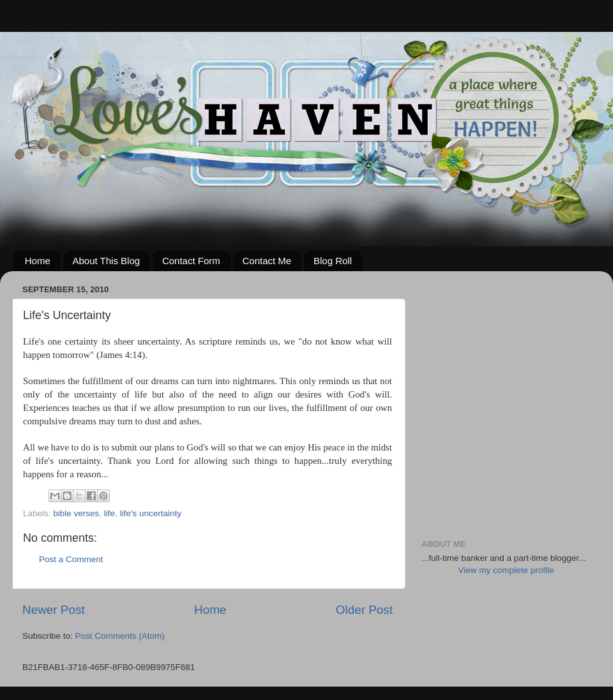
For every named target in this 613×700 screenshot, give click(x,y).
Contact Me (267, 261)
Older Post (364, 610)
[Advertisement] (120, 400)
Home (38, 261)
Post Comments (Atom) (120, 636)
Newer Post (54, 610)
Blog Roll (333, 261)
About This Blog (107, 261)
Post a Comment (71, 559)
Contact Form (191, 261)
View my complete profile (506, 570)
